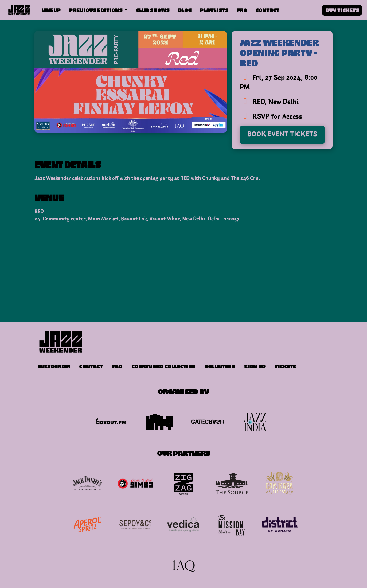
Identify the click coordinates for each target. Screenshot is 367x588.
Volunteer (220, 366)
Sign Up (255, 366)
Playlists (214, 10)
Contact (267, 10)
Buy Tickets (342, 10)
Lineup (51, 10)
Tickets (285, 366)
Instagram (54, 366)
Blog (185, 10)
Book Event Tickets (282, 135)
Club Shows (153, 10)
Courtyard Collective (163, 366)
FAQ (242, 10)
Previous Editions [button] (96, 10)
